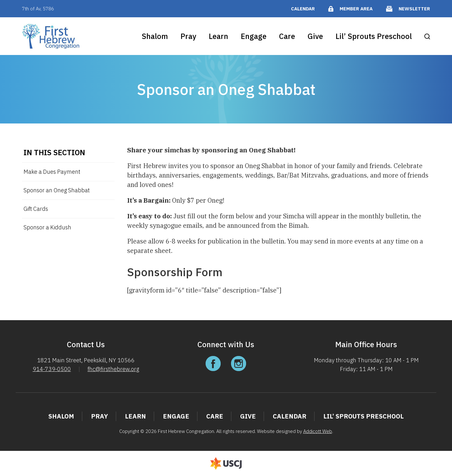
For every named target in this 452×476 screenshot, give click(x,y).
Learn (218, 36)
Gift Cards (36, 209)
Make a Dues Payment (52, 172)
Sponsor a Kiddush (47, 227)
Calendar (303, 9)
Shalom (155, 36)
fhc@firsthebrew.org (113, 369)
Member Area (356, 9)
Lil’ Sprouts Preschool (374, 36)
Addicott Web (318, 431)
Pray (188, 36)
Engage (254, 36)
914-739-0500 (52, 369)
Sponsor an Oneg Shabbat (57, 190)
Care (287, 36)
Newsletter (414, 9)
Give (315, 36)
